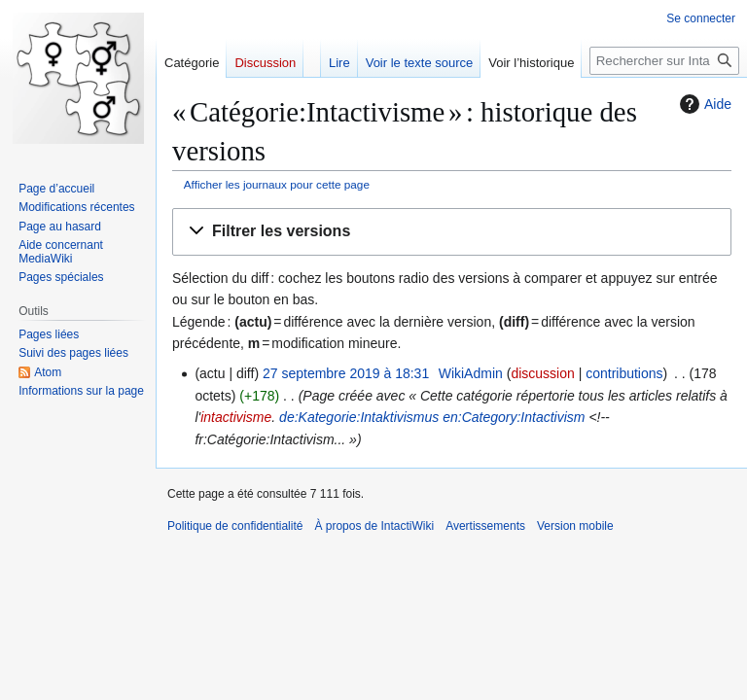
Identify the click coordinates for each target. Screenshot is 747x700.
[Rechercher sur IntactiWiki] (664, 61)
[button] (452, 232)
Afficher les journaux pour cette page (277, 184)
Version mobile (575, 526)
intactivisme (236, 417)
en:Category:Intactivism (514, 417)
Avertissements (485, 526)
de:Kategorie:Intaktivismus (359, 417)
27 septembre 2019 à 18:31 (346, 373)
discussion (542, 373)
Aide (703, 104)
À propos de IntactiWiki (374, 526)
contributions (624, 373)
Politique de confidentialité (235, 526)
